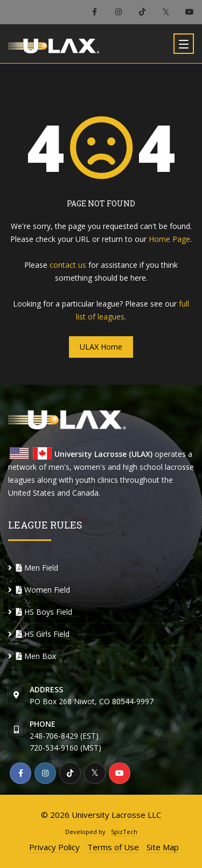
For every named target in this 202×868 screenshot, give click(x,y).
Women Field (43, 590)
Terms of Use (113, 847)
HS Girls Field (43, 634)
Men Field (37, 568)
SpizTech (124, 832)
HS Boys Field (44, 612)
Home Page (169, 239)
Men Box (36, 656)
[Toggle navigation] (184, 44)
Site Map (163, 847)
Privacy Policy (54, 847)
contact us (68, 265)
